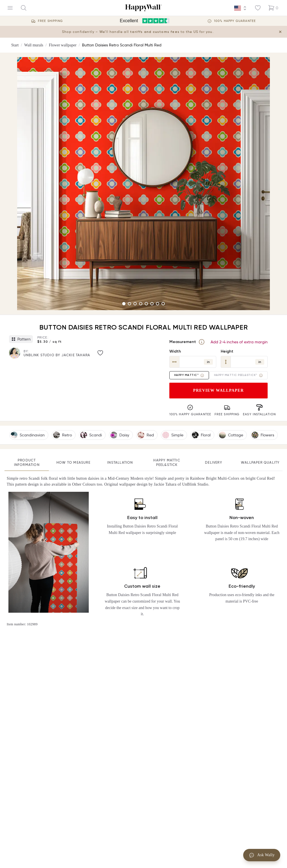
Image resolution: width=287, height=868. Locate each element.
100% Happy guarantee (235, 21)
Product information (27, 462)
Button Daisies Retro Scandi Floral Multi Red (122, 45)
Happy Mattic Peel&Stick (167, 462)
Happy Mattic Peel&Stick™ (238, 375)
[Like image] (100, 353)
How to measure (73, 462)
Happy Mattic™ (189, 375)
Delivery (214, 462)
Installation (120, 462)
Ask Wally (262, 855)
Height (227, 351)
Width (175, 351)
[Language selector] (240, 8)
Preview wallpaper (219, 390)
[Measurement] (202, 342)
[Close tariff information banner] (280, 32)
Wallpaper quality (260, 462)
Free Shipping (50, 21)
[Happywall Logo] (143, 8)
